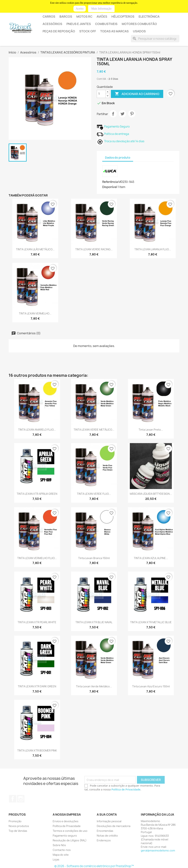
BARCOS (66, 17)
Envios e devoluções (66, 821)
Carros (49, 17)
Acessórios (52, 24)
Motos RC (84, 17)
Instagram (21, 799)
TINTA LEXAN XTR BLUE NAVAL (94, 622)
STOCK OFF (88, 31)
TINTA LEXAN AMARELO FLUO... (37, 430)
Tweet (122, 114)
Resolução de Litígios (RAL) (70, 840)
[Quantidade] (101, 94)
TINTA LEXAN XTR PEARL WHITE (37, 622)
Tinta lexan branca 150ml (94, 558)
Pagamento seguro (65, 836)
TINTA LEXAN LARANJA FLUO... (153, 249)
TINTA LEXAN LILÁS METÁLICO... (35, 249)
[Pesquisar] (155, 39)
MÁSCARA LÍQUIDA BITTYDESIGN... (151, 494)
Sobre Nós (59, 845)
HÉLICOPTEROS (123, 17)
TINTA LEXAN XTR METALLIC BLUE (151, 622)
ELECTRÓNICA (149, 17)
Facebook (13, 799)
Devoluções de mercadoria (114, 826)
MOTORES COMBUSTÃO (139, 24)
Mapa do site (61, 855)
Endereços (104, 840)
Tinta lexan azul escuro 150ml (151, 686)
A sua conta (107, 815)
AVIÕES (102, 17)
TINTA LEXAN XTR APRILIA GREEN (37, 494)
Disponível (110, 187)
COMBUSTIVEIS (106, 24)
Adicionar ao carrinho (137, 94)
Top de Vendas (18, 831)
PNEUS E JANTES (79, 24)
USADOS (139, 31)
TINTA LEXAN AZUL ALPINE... (151, 558)
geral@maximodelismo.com (158, 850)
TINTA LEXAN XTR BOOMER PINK (37, 750)
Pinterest (132, 114)
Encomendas (105, 831)
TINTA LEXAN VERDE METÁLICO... (94, 430)
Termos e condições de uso (70, 831)
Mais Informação (101, 9)
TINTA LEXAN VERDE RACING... (94, 249)
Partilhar (113, 114)
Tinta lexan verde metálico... (94, 686)
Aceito (80, 9)
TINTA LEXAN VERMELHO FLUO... (37, 558)
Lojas (56, 859)
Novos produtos (19, 826)
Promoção (15, 821)
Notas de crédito (107, 836)
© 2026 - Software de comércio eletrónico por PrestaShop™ (94, 866)
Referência (110, 182)
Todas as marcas (114, 31)
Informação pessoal (109, 821)
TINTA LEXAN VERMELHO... (35, 313)
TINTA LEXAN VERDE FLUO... (94, 494)
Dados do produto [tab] (118, 158)
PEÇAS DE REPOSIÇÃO (59, 31)
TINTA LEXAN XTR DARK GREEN (37, 686)
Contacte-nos (62, 850)
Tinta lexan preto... (151, 430)
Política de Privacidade (126, 789)
